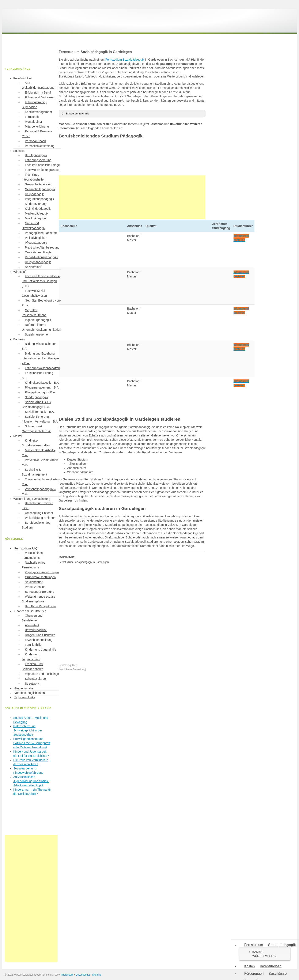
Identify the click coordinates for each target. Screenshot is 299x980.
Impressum (67, 975)
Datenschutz (83, 975)
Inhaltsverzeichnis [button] (75, 114)
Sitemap (97, 975)
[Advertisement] (132, 197)
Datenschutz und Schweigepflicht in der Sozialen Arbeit (28, 730)
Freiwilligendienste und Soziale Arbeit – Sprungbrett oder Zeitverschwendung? (32, 743)
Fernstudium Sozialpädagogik (125, 60)
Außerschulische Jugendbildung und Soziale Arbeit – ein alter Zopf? (31, 781)
